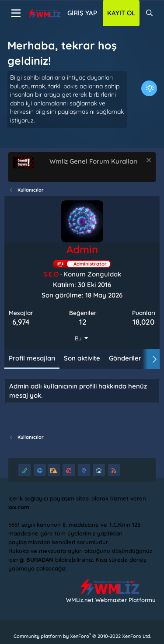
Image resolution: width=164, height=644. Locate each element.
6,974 (21, 322)
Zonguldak (104, 274)
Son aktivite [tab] (82, 358)
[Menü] (16, 14)
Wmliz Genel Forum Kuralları (93, 161)
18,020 (143, 322)
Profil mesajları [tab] (32, 358)
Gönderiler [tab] (125, 358)
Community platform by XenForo (82, 636)
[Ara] (149, 13)
